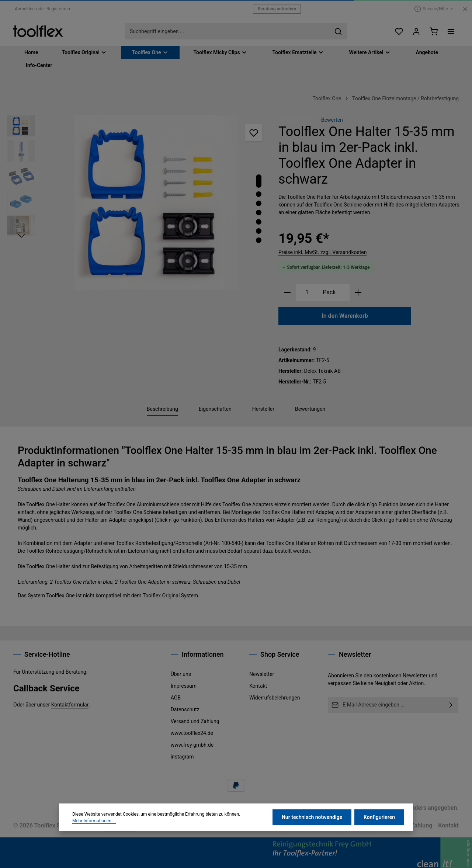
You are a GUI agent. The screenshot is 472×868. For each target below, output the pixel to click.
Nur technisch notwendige (312, 841)
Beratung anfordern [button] (277, 9)
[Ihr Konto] (416, 32)
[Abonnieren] (451, 705)
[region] (139, 203)
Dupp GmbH (120, 825)
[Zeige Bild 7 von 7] (259, 240)
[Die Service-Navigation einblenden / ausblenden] (433, 9)
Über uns (181, 674)
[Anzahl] (307, 292)
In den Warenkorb (345, 316)
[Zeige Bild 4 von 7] (259, 213)
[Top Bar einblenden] (451, 32)
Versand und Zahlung (195, 721)
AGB (176, 698)
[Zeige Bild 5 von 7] (259, 222)
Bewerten (332, 120)
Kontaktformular (70, 705)
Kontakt (258, 686)
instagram (182, 757)
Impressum (184, 686)
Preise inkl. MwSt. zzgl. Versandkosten (323, 252)
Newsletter (262, 674)
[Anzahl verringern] (287, 292)
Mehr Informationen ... (94, 845)
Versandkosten (274, 808)
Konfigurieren (379, 841)
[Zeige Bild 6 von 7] (259, 231)
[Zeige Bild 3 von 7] (259, 203)
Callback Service (46, 688)
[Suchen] (338, 31)
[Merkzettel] (399, 32)
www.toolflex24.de (192, 733)
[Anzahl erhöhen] (358, 292)
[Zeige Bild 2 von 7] (259, 194)
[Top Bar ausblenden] (465, 9)
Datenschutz (185, 709)
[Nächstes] (21, 236)
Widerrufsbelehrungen (275, 698)
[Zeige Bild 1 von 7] (259, 181)
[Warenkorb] (433, 32)
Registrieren (58, 9)
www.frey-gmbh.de (192, 745)
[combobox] (228, 31)
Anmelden (25, 9)
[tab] (162, 409)
